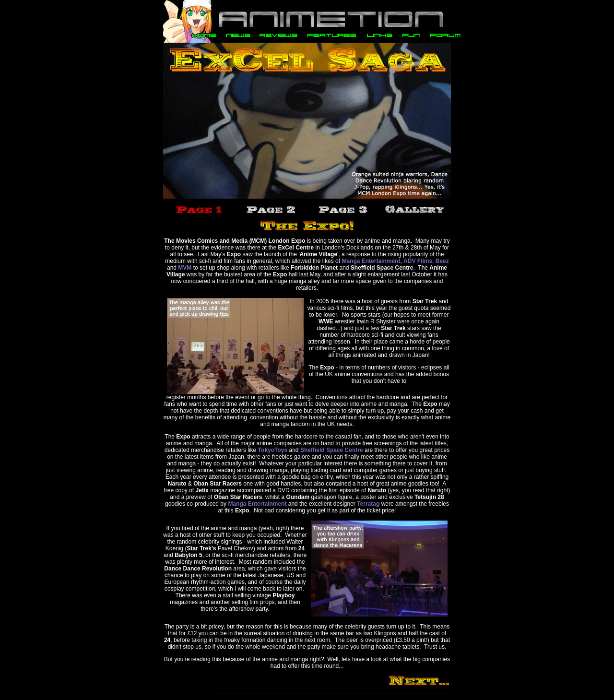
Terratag (368, 504)
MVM (185, 268)
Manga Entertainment (371, 261)
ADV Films (418, 261)
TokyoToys (273, 450)
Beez (442, 261)
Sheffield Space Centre (332, 450)
